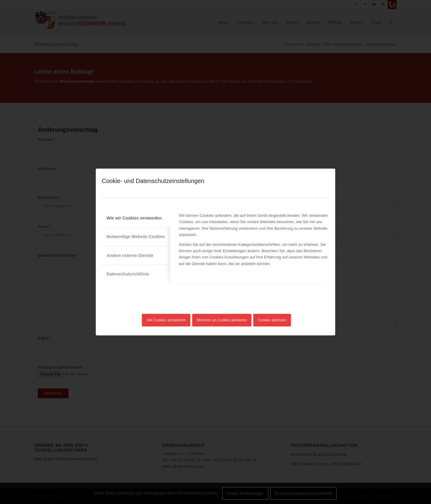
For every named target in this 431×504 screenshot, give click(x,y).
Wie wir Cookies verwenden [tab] (134, 218)
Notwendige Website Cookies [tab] (136, 237)
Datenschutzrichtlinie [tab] (128, 274)
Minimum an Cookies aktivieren (222, 320)
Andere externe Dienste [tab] (130, 255)
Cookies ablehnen (272, 320)
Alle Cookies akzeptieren (166, 320)
